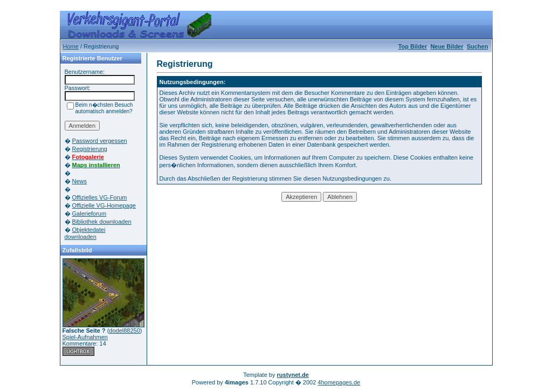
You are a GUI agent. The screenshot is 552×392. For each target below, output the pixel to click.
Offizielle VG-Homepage (104, 205)
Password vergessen (100, 141)
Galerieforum (89, 214)
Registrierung (90, 149)
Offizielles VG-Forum (100, 197)
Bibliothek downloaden (102, 222)
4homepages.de (339, 382)
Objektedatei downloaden (85, 233)
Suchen (478, 46)
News (80, 181)
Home (71, 46)
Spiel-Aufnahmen (85, 337)
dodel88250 (125, 331)
